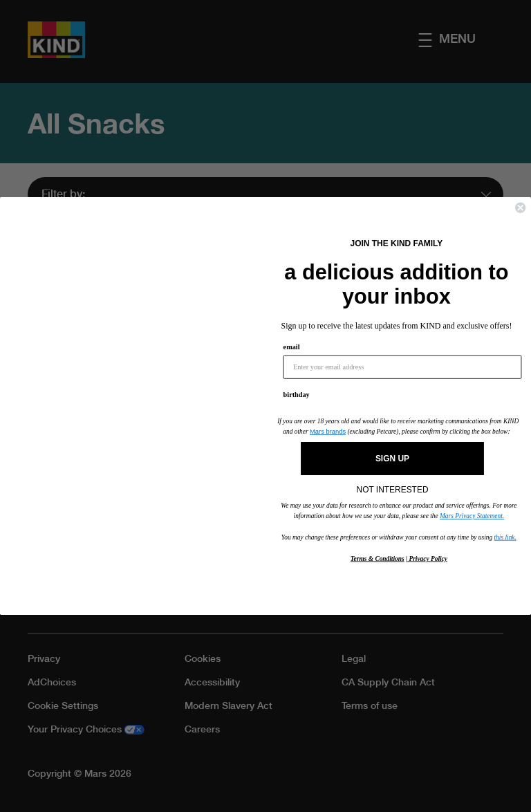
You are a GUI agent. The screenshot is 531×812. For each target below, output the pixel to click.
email (292, 347)
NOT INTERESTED (393, 486)
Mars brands (328, 432)
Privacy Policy (427, 558)
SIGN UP (392, 459)
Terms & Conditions (378, 558)
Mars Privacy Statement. (472, 516)
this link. (505, 537)
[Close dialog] (520, 208)
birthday (297, 395)
